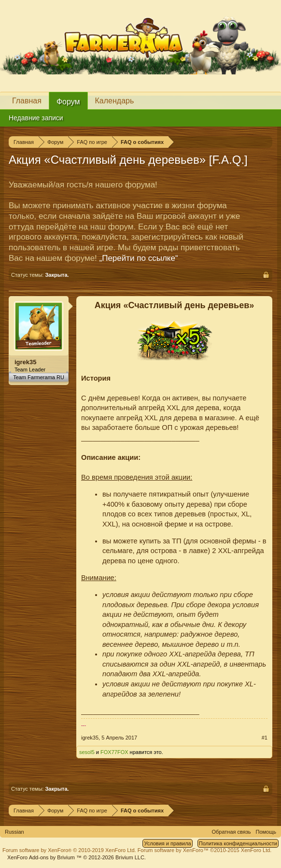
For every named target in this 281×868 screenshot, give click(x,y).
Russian (14, 832)
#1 (265, 738)
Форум (68, 102)
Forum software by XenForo (69, 850)
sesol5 (87, 752)
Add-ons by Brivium (77, 857)
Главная (27, 101)
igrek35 (26, 362)
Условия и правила (167, 843)
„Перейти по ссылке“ (139, 258)
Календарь (115, 101)
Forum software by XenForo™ (205, 850)
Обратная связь (231, 832)
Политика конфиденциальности (238, 843)
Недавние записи (36, 118)
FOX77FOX (114, 752)
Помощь (266, 832)
